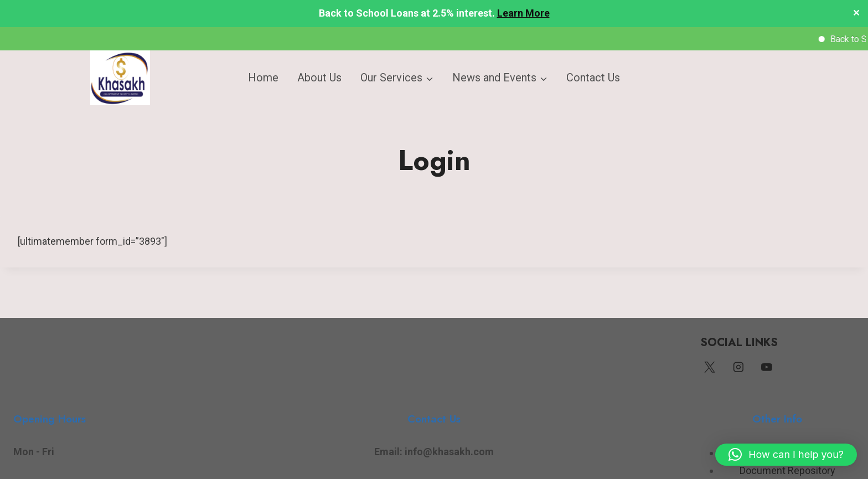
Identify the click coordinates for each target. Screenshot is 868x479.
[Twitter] (710, 368)
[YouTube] (767, 368)
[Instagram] (738, 368)
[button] (786, 455)
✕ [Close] (856, 14)
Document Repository (787, 470)
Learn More (523, 13)
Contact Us (593, 78)
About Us (319, 78)
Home (263, 78)
